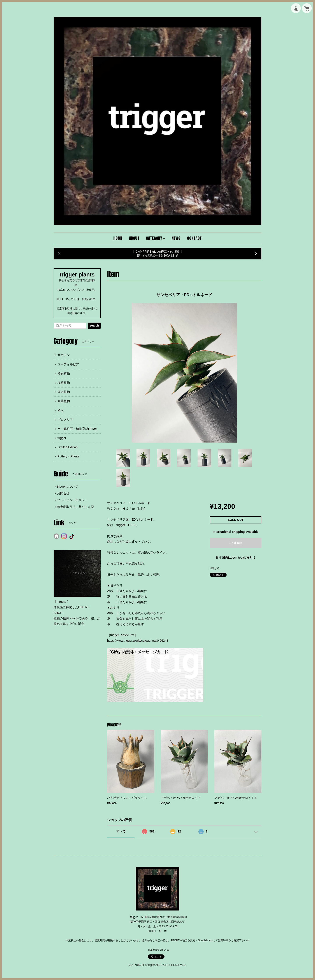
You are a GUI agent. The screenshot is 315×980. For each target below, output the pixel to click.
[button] (156, 238)
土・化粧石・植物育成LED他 (77, 429)
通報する (215, 568)
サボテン (64, 355)
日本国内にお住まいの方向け (236, 558)
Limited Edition (68, 447)
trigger (62, 438)
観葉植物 (64, 401)
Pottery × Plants (68, 456)
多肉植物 (64, 374)
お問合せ (63, 493)
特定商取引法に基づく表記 (75, 507)
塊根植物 (64, 383)
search (94, 325)
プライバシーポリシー (72, 500)
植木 (61, 410)
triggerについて (68, 487)
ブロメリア (65, 420)
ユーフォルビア (68, 364)
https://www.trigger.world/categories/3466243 (138, 641)
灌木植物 (64, 392)
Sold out (236, 543)
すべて (121, 831)
